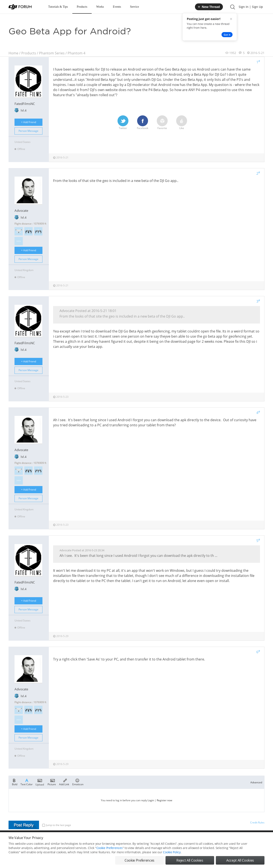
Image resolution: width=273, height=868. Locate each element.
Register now (164, 800)
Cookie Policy (172, 853)
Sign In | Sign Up (251, 7)
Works (100, 7)
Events (117, 7)
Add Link (64, 782)
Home (13, 53)
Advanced (256, 782)
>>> (19, 241)
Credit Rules (257, 822)
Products (82, 7)
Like (182, 123)
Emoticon (78, 782)
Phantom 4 (76, 53)
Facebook (143, 123)
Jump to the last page (57, 825)
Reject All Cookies (190, 862)
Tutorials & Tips (58, 7)
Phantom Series (52, 53)
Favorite (162, 123)
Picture (52, 782)
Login (151, 800)
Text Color (27, 782)
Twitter (123, 123)
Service (134, 7)
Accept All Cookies (240, 862)
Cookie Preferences (110, 849)
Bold (15, 782)
